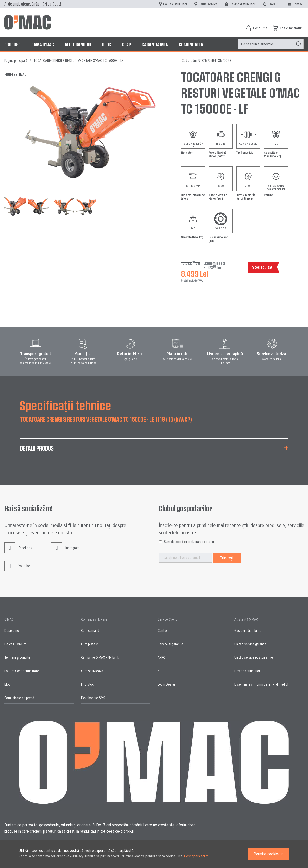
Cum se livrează (92, 671)
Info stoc (87, 684)
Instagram (65, 552)
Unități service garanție (250, 644)
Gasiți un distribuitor (248, 631)
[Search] (299, 44)
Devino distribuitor (242, 4)
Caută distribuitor (175, 4)
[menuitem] (12, 45)
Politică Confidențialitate (22, 671)
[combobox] (271, 44)
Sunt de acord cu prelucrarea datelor (189, 542)
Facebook (18, 552)
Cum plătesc (90, 644)
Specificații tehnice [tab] (65, 405)
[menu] (154, 45)
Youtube (17, 570)
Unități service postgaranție (254, 657)
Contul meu (261, 28)
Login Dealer (166, 684)
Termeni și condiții (17, 657)
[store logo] (28, 22)
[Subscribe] (227, 558)
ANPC (161, 657)
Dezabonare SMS (93, 698)
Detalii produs (37, 448)
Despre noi (12, 631)
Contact (298, 4)
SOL (160, 671)
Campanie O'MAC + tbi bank (100, 657)
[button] (40, 206)
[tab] (154, 451)
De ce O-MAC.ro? (16, 644)
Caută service (208, 4)
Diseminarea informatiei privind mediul (261, 684)
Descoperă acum (196, 856)
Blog (7, 684)
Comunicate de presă (19, 698)
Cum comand (90, 631)
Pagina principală (16, 61)
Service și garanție (170, 644)
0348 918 (274, 4)
